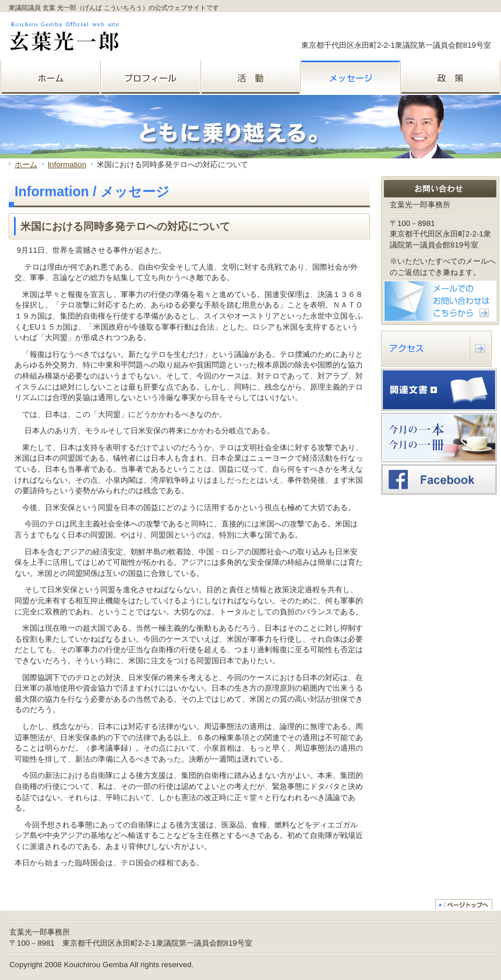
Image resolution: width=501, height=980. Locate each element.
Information (67, 164)
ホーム (26, 164)
